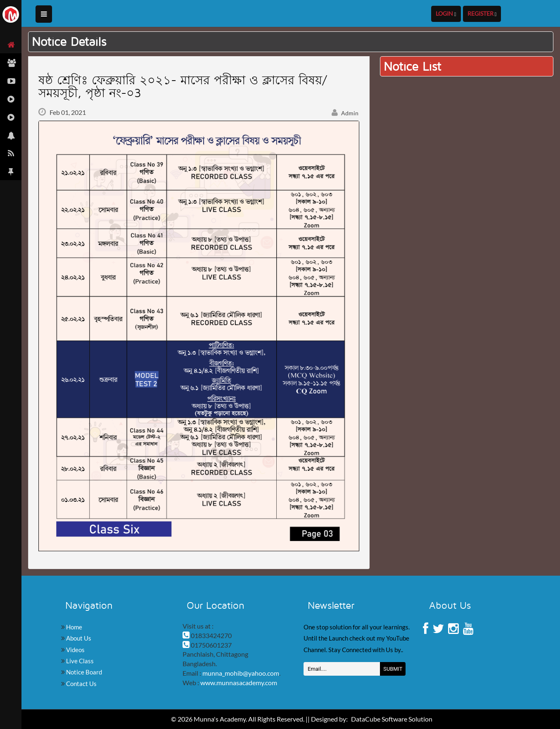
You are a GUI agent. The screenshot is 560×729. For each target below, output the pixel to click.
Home (74, 627)
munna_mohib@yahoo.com (241, 673)
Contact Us (81, 684)
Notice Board (83, 672)
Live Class (79, 661)
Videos (75, 650)
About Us (78, 638)
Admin (345, 113)
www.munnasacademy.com (239, 683)
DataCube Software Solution (392, 719)
